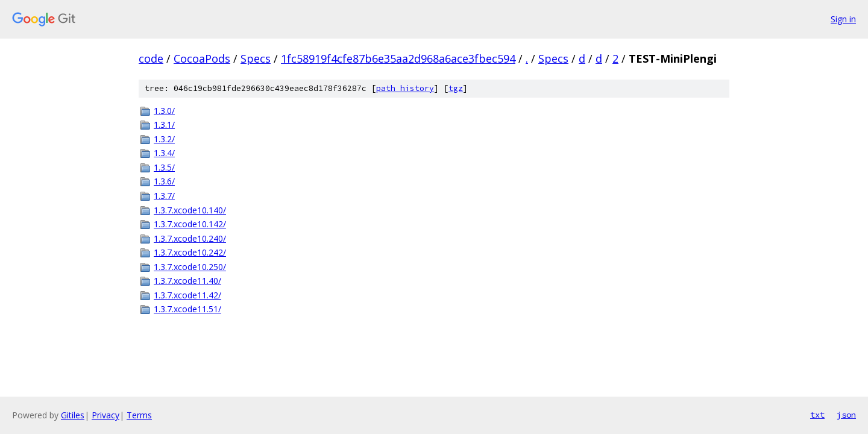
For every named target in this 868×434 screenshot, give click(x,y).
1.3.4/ (164, 153)
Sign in (843, 19)
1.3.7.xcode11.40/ (187, 281)
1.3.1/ (164, 124)
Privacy (105, 415)
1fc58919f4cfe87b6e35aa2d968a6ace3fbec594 (398, 58)
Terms (139, 415)
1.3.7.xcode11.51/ (187, 309)
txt (817, 415)
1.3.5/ (164, 167)
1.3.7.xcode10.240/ (190, 238)
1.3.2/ (164, 139)
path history (405, 88)
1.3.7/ (164, 196)
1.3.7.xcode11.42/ (187, 295)
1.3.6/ (164, 181)
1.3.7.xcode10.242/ (190, 252)
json (846, 415)
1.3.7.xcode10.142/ (190, 224)
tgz (456, 88)
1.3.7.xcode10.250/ (190, 267)
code (151, 58)
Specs (256, 58)
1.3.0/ (164, 111)
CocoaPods (202, 58)
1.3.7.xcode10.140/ (190, 210)
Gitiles (73, 415)
